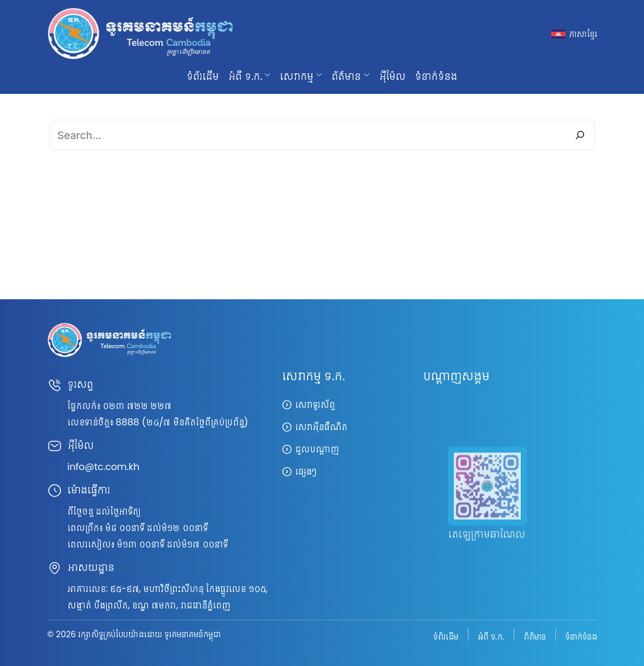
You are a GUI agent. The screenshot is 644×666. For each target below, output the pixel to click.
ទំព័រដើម (203, 76)
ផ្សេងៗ (306, 471)
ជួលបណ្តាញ (317, 449)
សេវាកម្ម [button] (297, 76)
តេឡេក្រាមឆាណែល (487, 547)
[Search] (580, 135)
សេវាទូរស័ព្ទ (315, 405)
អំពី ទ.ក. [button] (245, 76)
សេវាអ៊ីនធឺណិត (321, 427)
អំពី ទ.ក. (491, 636)
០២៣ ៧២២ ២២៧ (137, 406)
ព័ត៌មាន (535, 636)
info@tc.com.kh (104, 467)
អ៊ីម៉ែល (392, 76)
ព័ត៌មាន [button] (346, 76)
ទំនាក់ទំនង (436, 76)
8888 (127, 422)
